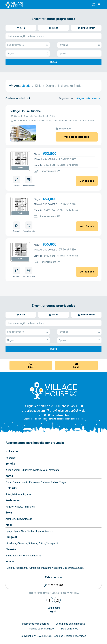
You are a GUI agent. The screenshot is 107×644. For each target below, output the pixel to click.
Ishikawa (17, 494)
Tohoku (10, 464)
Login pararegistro (54, 610)
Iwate (36, 470)
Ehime (9, 556)
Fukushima (26, 470)
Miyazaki (46, 568)
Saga (81, 568)
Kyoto (17, 531)
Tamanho (79, 45)
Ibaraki (24, 482)
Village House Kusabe (26, 111)
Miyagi (44, 470)
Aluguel (28, 54)
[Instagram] (57, 600)
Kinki (9, 525)
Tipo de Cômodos (28, 45)
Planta (20, 168)
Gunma (16, 482)
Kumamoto (34, 568)
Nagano (10, 507)
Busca (53, 62)
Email (76, 367)
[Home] (54, 390)
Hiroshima (11, 543)
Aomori (16, 470)
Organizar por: (67, 98)
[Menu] (99, 5)
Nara (23, 531)
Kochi (26, 556)
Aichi (8, 519)
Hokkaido (12, 451)
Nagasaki (57, 568)
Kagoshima (21, 568)
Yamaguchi (52, 543)
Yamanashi (29, 507)
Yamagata (54, 470)
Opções (79, 54)
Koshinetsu (13, 500)
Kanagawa (35, 482)
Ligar (31, 367)
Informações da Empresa (36, 624)
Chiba (8, 482)
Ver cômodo (87, 181)
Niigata (18, 507)
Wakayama (48, 531)
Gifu (14, 519)
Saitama (45, 482)
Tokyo (63, 482)
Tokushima (35, 556)
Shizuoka (27, 519)
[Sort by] (89, 98)
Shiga (38, 531)
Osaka (30, 531)
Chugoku (11, 537)
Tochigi (54, 482)
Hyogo (9, 531)
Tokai (9, 512)
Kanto (9, 476)
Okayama (22, 543)
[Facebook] (50, 600)
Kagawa (17, 556)
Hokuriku (11, 488)
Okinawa (73, 568)
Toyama (27, 494)
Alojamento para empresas (71, 624)
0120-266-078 (56, 585)
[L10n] (94, 5)
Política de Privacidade (41, 629)
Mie (19, 519)
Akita (8, 470)
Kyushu (10, 561)
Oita (65, 568)
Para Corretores (70, 629)
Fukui (8, 494)
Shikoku (11, 549)
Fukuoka (10, 568)
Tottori (42, 543)
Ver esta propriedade (77, 137)
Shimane (33, 543)
